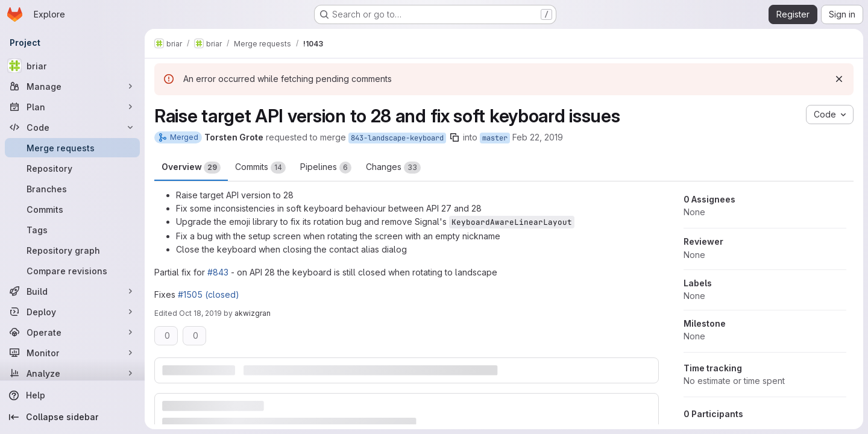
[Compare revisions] (72, 271)
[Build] (72, 291)
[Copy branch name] (454, 137)
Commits (260, 168)
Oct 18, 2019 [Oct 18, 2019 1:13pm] (200, 313)
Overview (191, 168)
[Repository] (72, 168)
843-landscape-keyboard (397, 138)
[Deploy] (72, 312)
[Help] (72, 395)
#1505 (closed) (209, 294)
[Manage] (72, 86)
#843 (218, 272)
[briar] (72, 66)
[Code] (72, 127)
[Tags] (72, 230)
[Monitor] (72, 353)
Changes (393, 168)
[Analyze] (72, 373)
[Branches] (72, 189)
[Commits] (72, 209)
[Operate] (72, 332)
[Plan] (72, 107)
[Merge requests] (72, 148)
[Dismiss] (839, 79)
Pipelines (326, 168)
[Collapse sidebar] (72, 417)
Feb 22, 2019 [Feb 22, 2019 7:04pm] (538, 137)
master (495, 138)
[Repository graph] (72, 250)
